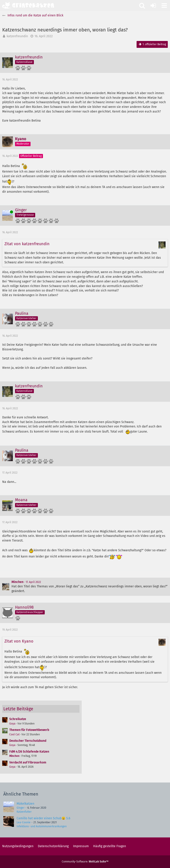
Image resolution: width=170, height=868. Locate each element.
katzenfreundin (17, 36)
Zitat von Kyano (19, 641)
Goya (12, 724)
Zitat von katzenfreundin (27, 244)
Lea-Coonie (24, 822)
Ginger (21, 808)
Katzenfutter (24, 812)
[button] (164, 6)
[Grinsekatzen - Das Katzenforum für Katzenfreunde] (28, 5)
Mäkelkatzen (25, 804)
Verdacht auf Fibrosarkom (28, 762)
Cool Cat (14, 734)
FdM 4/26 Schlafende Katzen (29, 752)
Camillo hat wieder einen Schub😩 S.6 (43, 818)
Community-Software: (85, 862)
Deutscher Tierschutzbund (28, 741)
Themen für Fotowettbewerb (29, 730)
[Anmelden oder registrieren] (153, 6)
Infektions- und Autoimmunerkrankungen (42, 826)
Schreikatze (18, 719)
